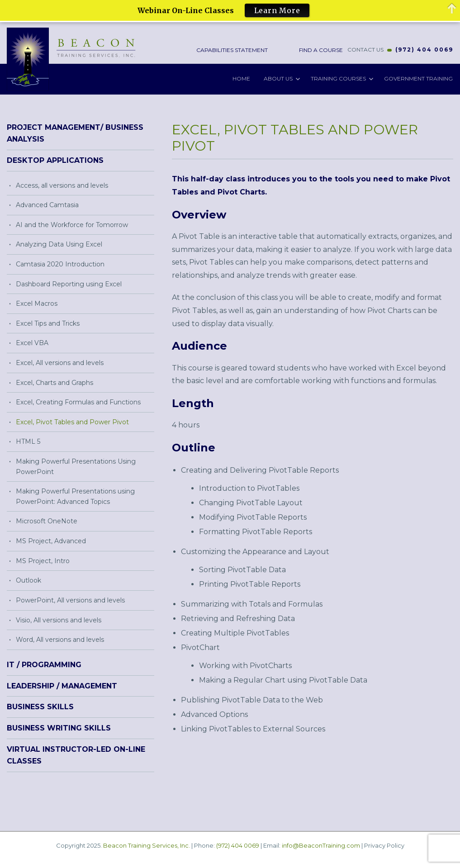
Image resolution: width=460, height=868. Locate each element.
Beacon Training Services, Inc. (147, 845)
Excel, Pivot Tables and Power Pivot (72, 422)
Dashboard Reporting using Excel (69, 284)
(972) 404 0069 (424, 50)
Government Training (418, 78)
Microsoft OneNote (47, 521)
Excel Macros (37, 303)
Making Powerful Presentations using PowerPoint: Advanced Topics (75, 496)
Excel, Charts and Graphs (55, 382)
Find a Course (320, 50)
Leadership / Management (62, 685)
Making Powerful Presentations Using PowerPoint (76, 466)
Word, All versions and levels (60, 639)
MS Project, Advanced (51, 541)
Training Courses (338, 78)
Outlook (28, 580)
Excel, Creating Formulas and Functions (78, 402)
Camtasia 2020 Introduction (60, 264)
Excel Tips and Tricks (48, 323)
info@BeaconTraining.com (321, 845)
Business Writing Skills (59, 728)
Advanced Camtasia (47, 204)
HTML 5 (28, 441)
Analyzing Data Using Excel (59, 244)
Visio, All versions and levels (59, 620)
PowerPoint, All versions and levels (70, 600)
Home (241, 78)
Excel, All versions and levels (60, 362)
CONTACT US (365, 50)
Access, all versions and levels (62, 185)
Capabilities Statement (232, 50)
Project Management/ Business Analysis (75, 133)
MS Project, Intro (43, 560)
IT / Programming (44, 664)
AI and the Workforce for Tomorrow (72, 224)
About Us (278, 78)
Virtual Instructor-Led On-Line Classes (76, 755)
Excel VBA (32, 343)
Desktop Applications (55, 160)
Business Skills (40, 707)
